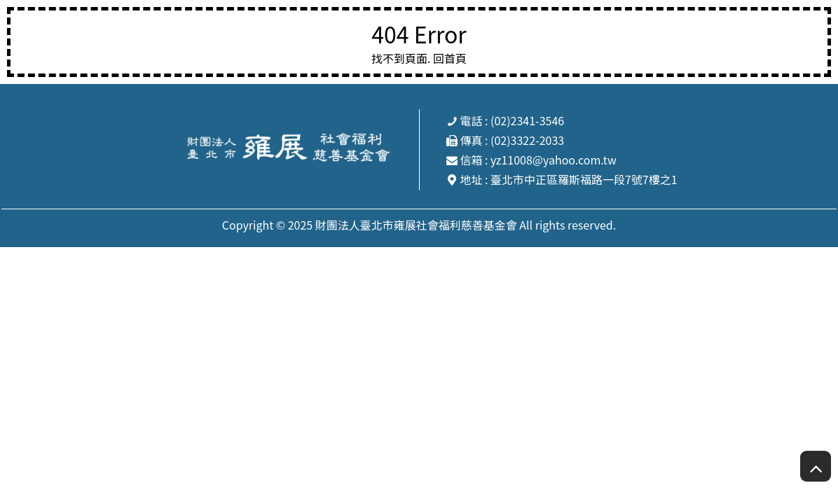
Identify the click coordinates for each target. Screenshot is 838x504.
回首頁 (450, 58)
